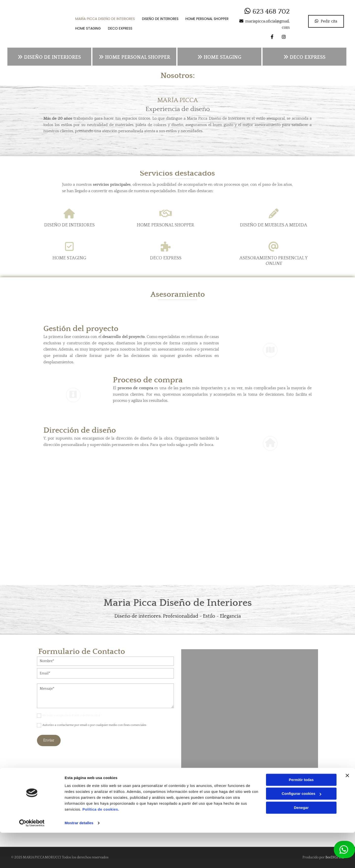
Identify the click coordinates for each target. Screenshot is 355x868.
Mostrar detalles (79, 858)
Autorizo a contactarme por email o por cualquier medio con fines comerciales (94, 725)
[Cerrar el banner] (347, 811)
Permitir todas (301, 815)
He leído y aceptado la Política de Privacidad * (72, 715)
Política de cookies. (101, 845)
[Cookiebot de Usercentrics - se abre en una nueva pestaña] (32, 858)
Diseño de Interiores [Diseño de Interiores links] (161, 19)
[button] (326, 21)
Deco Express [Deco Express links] (121, 28)
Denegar (301, 843)
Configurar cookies (301, 829)
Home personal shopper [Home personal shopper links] (208, 19)
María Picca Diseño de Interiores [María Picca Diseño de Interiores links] (106, 19)
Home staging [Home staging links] (89, 28)
